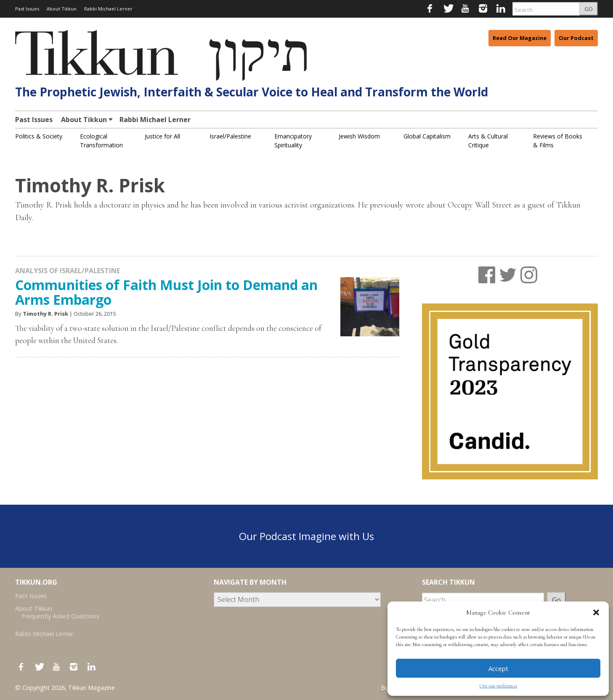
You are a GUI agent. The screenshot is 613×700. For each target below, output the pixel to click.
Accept (498, 668)
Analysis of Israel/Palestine (68, 271)
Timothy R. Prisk (45, 314)
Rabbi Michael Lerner (108, 9)
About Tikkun (62, 9)
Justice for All (162, 136)
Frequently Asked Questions (60, 616)
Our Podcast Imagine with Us (306, 536)
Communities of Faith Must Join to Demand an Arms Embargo (166, 292)
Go (556, 600)
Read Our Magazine (520, 38)
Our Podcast (576, 38)
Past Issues (27, 9)
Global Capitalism (427, 136)
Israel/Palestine (230, 136)
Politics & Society (39, 136)
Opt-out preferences (498, 686)
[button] (596, 612)
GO (589, 9)
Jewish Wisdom (359, 136)
